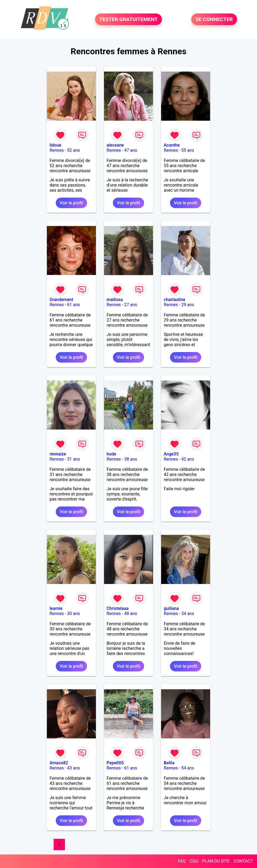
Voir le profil (71, 203)
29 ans (188, 305)
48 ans (131, 614)
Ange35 (171, 454)
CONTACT (243, 861)
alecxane (115, 145)
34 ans (188, 614)
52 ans (74, 150)
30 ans (74, 614)
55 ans (188, 150)
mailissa (115, 300)
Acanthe (172, 145)
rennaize (58, 454)
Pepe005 (115, 763)
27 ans (131, 305)
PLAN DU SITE (216, 861)
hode (112, 454)
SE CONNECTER (214, 19)
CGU (194, 861)
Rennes (57, 150)
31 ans (74, 459)
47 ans (131, 150)
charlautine (175, 300)
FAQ (182, 861)
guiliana (171, 608)
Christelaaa (118, 608)
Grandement (61, 300)
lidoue (55, 145)
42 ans (188, 459)
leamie (56, 608)
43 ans (74, 768)
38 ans (131, 459)
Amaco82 (59, 763)
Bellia (169, 763)
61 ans (74, 305)
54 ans (188, 768)
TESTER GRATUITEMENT (129, 19)
